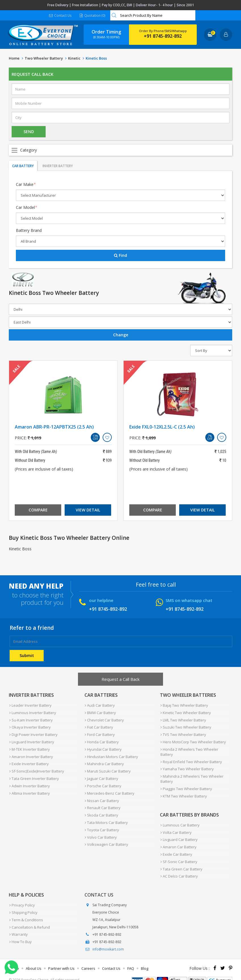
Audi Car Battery (100, 705)
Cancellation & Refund (29, 915)
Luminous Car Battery (179, 819)
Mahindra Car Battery (104, 760)
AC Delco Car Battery (179, 866)
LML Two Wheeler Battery (183, 719)
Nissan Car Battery (102, 794)
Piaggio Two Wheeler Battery (186, 784)
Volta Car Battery (176, 826)
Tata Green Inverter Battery (34, 773)
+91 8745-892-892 (163, 36)
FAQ (131, 958)
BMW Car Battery (100, 712)
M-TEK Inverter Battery (29, 746)
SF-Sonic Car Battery (178, 853)
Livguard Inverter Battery (31, 739)
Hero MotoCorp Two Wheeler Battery (193, 739)
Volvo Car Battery (101, 828)
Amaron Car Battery (178, 839)
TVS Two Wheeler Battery (183, 733)
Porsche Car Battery (103, 780)
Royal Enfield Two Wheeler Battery (191, 758)
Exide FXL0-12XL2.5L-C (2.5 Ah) (162, 427)
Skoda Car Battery (101, 807)
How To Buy (20, 929)
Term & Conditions (26, 908)
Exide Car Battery (176, 846)
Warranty (18, 922)
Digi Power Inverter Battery (33, 733)
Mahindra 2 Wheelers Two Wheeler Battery (191, 774)
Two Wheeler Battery (44, 58)
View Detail (88, 510)
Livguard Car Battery (178, 832)
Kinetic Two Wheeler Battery (185, 712)
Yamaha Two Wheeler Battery (187, 765)
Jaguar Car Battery (101, 773)
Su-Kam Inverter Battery (30, 719)
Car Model (27, 208)
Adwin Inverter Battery (29, 780)
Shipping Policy (23, 902)
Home (14, 58)
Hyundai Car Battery (103, 746)
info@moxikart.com (108, 939)
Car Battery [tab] (23, 166)
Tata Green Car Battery (181, 860)
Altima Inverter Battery (29, 787)
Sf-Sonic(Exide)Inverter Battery (36, 767)
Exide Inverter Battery (28, 760)
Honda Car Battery (102, 739)
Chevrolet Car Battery (104, 719)
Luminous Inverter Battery (32, 712)
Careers (88, 958)
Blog (145, 958)
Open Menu (120, 150)
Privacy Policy (22, 895)
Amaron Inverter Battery (31, 753)
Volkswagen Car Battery (106, 835)
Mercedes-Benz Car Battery (109, 787)
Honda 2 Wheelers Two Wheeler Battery (189, 749)
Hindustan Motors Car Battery (111, 753)
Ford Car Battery (100, 733)
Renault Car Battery (102, 801)
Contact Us (60, 15)
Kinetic (74, 58)
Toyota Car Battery (102, 821)
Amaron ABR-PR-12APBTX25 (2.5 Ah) (54, 427)
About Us (34, 958)
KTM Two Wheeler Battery (183, 790)
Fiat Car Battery (99, 726)
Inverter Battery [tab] (58, 166)
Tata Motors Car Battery (106, 814)
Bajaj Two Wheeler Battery (184, 705)
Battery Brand (29, 231)
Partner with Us (61, 958)
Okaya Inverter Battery (29, 726)
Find (120, 256)
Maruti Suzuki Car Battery (107, 767)
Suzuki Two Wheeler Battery (185, 726)
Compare (38, 510)
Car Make (26, 185)
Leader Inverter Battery (30, 705)
